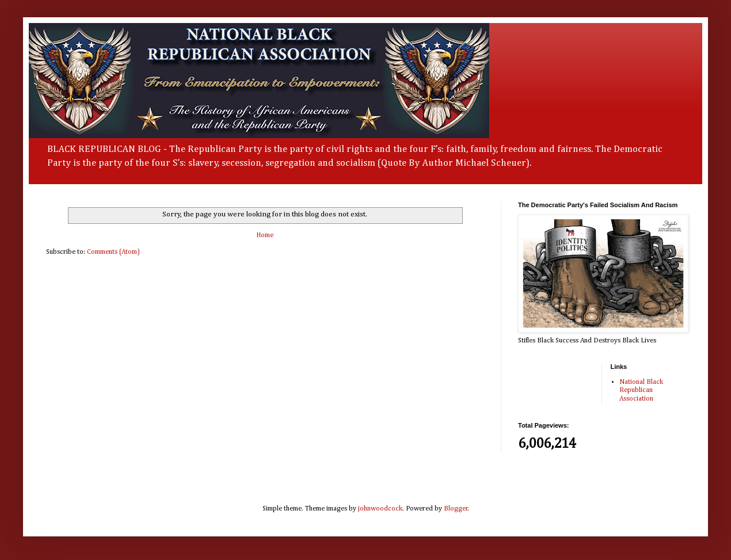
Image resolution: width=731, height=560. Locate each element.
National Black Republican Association (641, 391)
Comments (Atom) (113, 252)
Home (265, 235)
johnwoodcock (380, 509)
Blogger (456, 509)
